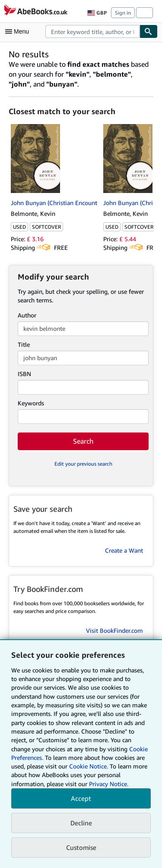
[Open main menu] (19, 31)
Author (27, 315)
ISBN (24, 374)
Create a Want (124, 550)
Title (24, 344)
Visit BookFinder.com (114, 630)
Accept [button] (81, 798)
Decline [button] (81, 823)
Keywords (31, 403)
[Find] (149, 31)
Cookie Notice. (89, 766)
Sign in (123, 13)
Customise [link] (81, 847)
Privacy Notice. (109, 784)
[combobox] (92, 31)
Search (83, 441)
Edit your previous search (83, 464)
